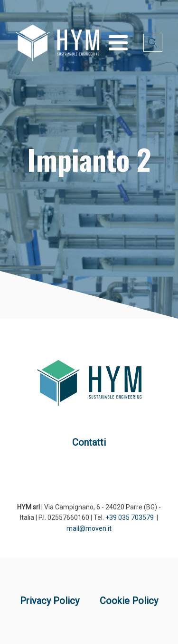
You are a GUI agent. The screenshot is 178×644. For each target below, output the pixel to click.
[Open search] (153, 43)
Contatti (89, 442)
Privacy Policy (50, 601)
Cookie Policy (129, 601)
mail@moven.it (89, 528)
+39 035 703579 (130, 517)
